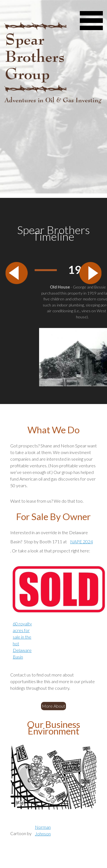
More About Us (54, 706)
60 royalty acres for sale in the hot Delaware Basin (22, 640)
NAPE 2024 (81, 541)
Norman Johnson (43, 830)
